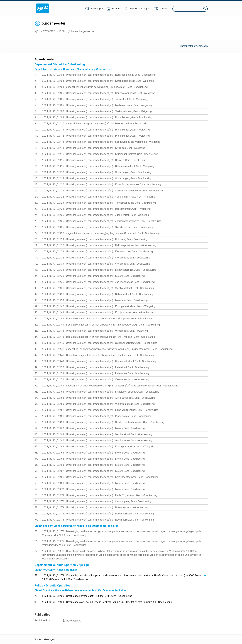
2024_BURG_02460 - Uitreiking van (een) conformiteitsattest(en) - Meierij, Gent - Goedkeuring (93, 428)
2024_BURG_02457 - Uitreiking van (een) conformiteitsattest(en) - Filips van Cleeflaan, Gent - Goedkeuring (100, 410)
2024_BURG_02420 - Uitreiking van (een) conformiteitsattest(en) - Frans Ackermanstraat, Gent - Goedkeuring (102, 184)
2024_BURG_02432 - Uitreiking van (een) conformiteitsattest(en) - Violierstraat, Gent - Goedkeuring (96, 258)
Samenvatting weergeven (194, 46)
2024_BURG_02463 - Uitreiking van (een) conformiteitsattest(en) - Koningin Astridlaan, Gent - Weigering (99, 447)
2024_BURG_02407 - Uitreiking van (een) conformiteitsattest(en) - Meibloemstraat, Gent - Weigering (97, 105)
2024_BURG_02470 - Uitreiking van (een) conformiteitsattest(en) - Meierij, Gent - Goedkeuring (93, 489)
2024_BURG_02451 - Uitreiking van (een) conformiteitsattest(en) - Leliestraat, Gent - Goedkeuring (96, 373)
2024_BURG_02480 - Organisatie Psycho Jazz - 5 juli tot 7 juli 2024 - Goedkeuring (87, 596)
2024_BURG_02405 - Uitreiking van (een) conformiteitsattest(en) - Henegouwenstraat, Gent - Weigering (99, 93)
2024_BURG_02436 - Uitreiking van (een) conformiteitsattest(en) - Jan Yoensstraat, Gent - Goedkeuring (98, 282)
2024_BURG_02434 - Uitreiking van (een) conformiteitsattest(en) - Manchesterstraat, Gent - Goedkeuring (99, 270)
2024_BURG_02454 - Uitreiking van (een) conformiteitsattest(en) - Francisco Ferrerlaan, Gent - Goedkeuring (101, 392)
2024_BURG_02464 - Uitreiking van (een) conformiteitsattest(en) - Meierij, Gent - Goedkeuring (93, 453)
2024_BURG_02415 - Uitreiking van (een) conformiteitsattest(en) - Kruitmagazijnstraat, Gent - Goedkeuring (100, 154)
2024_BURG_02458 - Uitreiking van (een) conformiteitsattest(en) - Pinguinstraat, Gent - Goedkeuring (97, 416)
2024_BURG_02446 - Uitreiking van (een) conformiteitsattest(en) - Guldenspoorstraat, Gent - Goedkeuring (100, 343)
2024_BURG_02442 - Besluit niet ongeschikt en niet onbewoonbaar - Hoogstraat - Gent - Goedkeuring (98, 319)
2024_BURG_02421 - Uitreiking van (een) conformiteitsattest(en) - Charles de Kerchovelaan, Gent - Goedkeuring (103, 191)
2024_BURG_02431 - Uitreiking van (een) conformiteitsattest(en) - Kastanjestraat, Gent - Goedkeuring (98, 252)
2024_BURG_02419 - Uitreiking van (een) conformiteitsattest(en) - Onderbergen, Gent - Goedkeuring (97, 178)
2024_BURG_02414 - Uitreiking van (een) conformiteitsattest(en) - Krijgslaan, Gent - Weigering (94, 148)
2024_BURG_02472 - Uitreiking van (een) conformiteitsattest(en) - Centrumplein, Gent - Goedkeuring (97, 501)
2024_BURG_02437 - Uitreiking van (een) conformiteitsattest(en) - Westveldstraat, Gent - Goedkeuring (98, 288)
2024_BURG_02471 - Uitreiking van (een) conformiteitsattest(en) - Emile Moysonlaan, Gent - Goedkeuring (100, 495)
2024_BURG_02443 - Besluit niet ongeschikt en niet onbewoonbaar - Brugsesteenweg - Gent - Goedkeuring (101, 325)
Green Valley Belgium (46, 639)
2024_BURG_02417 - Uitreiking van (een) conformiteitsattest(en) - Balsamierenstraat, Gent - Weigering (98, 166)
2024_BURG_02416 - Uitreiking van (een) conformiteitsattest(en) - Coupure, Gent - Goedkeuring (94, 160)
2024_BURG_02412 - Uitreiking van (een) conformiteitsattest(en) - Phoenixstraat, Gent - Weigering (96, 136)
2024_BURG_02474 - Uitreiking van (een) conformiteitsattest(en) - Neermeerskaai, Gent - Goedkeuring (98, 514)
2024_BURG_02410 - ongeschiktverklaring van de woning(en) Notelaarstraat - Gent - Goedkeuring (95, 124)
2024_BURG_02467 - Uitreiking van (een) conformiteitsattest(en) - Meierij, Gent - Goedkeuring (93, 471)
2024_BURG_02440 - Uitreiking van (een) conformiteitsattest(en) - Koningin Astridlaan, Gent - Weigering (99, 306)
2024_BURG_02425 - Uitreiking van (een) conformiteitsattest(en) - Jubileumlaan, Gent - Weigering (96, 215)
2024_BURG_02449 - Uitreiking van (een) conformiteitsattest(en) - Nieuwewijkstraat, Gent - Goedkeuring (99, 361)
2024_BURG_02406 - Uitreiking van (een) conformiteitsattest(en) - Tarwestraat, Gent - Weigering (95, 99)
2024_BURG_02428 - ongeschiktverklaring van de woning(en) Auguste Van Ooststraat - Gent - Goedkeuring (101, 233)
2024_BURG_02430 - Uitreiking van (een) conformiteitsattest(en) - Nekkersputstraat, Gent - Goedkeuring (99, 245)
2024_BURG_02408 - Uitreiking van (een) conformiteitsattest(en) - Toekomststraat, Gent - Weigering (97, 111)
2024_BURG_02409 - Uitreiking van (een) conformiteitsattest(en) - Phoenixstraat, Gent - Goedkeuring (97, 117)
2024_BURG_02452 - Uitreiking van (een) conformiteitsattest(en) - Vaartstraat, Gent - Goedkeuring (96, 380)
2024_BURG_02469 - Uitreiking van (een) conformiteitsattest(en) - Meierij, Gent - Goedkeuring (93, 483)
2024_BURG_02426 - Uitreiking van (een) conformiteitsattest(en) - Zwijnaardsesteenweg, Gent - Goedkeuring (102, 221)
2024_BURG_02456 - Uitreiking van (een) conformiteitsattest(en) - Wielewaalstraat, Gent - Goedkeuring (98, 404)
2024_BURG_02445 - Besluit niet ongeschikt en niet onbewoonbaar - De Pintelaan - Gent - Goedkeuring (99, 337)
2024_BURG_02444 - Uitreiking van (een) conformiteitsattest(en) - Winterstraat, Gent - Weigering (95, 331)
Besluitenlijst (73, 621)
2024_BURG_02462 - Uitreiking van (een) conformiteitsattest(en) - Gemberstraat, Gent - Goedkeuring (97, 440)
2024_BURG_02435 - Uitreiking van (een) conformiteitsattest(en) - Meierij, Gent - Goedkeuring (93, 276)
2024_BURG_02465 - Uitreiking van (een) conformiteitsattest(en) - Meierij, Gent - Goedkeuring (93, 459)
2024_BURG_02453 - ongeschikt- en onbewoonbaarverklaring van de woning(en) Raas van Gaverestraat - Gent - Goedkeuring (110, 386)
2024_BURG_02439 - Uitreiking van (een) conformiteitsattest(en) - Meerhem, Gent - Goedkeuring (95, 300)
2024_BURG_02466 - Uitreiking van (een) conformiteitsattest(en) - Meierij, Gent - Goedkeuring (93, 465)
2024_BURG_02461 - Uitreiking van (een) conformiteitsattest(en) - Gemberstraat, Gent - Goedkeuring (97, 434)
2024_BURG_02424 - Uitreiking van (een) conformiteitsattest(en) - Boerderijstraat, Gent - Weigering (96, 209)
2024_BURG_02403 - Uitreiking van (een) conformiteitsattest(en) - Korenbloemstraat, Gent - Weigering (98, 81)
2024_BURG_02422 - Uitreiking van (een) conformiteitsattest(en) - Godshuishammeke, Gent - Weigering (99, 197)
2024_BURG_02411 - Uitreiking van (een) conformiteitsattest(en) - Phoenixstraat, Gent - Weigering (96, 130)
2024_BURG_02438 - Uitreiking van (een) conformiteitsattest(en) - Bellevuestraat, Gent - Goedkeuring (98, 294)
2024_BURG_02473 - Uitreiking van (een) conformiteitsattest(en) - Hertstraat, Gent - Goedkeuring (95, 507)
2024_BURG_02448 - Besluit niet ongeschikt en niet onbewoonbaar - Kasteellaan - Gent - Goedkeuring (98, 355)
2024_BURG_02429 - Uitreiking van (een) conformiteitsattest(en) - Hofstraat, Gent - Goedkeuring (95, 239)
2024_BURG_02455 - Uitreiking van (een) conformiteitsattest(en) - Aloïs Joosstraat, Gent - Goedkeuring (99, 398)
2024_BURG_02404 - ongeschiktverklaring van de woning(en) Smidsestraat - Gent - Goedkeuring (95, 87)
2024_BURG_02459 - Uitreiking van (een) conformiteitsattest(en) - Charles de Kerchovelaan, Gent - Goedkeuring (103, 422)
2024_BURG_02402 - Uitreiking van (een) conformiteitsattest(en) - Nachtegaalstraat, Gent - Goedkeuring (99, 75)
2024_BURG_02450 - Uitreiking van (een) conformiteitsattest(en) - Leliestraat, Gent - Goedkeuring (96, 367)
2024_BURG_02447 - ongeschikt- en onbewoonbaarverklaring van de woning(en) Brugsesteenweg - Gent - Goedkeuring (107, 349)
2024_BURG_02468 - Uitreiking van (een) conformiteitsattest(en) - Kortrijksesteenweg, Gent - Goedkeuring (100, 477)
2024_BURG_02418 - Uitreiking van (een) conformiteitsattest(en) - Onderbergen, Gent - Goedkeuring (97, 172)
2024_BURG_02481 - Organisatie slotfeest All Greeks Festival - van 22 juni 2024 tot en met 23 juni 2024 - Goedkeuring (107, 602)
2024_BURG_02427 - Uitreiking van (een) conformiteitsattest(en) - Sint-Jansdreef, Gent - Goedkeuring (98, 227)
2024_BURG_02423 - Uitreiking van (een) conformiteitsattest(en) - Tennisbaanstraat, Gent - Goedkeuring (99, 203)
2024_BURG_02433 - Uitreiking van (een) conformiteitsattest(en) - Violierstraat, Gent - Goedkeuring (96, 264)
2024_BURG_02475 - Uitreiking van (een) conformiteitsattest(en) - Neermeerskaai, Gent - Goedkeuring (98, 520)
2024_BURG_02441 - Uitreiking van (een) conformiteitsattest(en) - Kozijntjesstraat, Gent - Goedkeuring (98, 312)
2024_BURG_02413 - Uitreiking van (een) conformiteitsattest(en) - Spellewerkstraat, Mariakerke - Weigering (101, 142)
